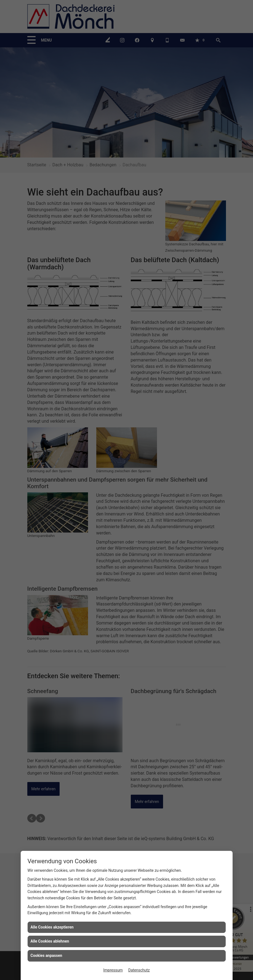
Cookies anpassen (46, 955)
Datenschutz (139, 970)
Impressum (113, 970)
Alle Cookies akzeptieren (52, 927)
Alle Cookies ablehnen (50, 941)
